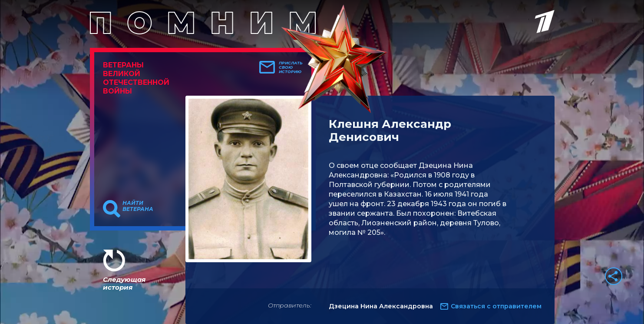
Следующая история (124, 283)
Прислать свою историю (291, 67)
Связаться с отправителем (496, 306)
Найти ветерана (138, 206)
